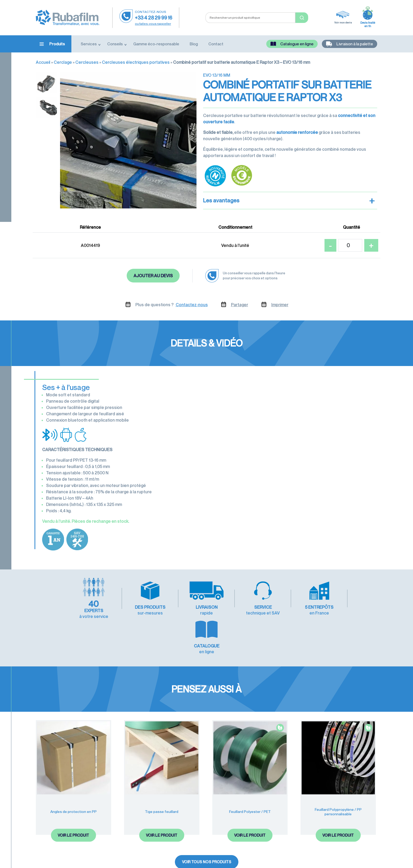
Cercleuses (87, 62)
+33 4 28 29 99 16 (154, 18)
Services (89, 44)
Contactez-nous (192, 305)
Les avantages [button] (289, 201)
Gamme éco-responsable (156, 44)
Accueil (43, 62)
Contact (216, 44)
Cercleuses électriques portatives (136, 62)
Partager (240, 305)
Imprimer (280, 305)
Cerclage (63, 62)
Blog (194, 44)
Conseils (115, 44)
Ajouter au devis (153, 276)
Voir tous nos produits (207, 823)
